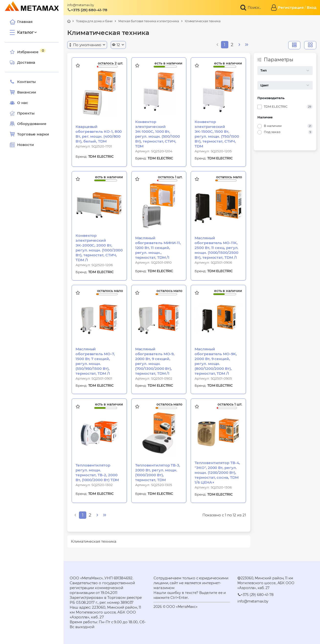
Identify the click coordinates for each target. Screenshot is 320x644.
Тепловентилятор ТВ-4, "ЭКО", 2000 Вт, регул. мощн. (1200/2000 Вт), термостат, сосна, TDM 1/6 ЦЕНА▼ (217, 473)
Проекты (26, 113)
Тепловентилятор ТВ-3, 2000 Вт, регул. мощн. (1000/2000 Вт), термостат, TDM (158, 473)
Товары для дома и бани (94, 21)
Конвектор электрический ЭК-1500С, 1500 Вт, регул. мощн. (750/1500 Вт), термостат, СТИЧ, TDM (217, 134)
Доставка (22, 62)
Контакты (23, 82)
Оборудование (32, 124)
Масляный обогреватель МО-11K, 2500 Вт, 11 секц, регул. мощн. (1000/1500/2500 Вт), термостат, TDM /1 (216, 248)
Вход (312, 7)
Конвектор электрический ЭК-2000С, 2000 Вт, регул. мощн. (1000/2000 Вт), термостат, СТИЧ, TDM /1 (99, 248)
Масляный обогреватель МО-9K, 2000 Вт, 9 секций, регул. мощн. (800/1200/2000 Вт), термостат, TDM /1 (216, 361)
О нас (19, 103)
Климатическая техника (203, 21)
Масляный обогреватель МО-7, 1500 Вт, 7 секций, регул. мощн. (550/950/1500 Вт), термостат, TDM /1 (95, 361)
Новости (22, 145)
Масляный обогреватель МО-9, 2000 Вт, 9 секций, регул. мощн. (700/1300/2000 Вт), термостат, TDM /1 (155, 361)
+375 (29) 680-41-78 (87, 10)
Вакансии (23, 92)
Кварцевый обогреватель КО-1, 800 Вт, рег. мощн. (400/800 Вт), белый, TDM (99, 134)
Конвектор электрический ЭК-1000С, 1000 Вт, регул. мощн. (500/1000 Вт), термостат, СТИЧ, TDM (158, 134)
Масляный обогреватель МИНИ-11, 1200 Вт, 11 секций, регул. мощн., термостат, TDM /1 (158, 248)
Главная (21, 22)
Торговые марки (29, 134)
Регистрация (291, 7)
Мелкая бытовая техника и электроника (149, 21)
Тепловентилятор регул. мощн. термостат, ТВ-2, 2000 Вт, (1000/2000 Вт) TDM (97, 473)
